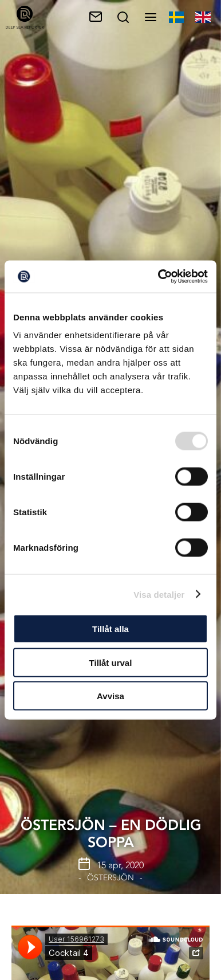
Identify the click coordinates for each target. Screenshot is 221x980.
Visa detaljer (159, 594)
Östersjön (110, 878)
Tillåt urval (111, 662)
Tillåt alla (110, 629)
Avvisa (110, 696)
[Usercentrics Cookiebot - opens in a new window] (159, 277)
